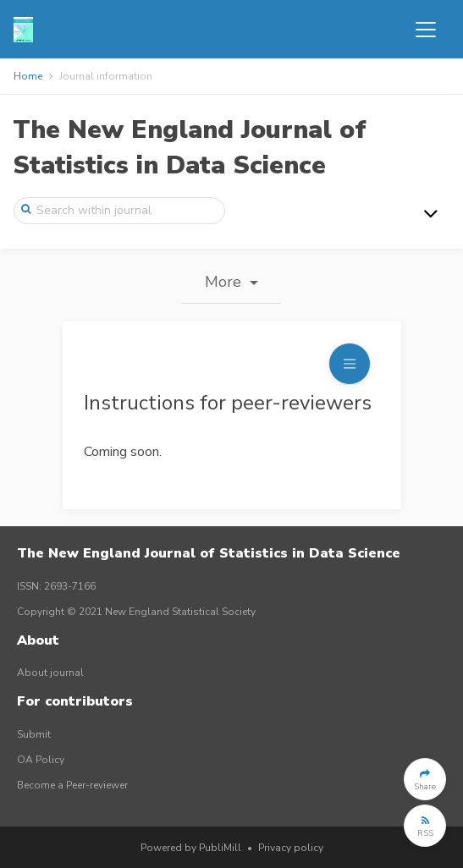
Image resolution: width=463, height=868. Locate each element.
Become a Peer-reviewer (72, 785)
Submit (34, 734)
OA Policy (41, 760)
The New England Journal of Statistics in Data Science (190, 148)
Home (28, 76)
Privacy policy (291, 848)
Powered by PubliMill (191, 848)
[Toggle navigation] (426, 30)
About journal (50, 673)
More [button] (225, 282)
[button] (425, 779)
